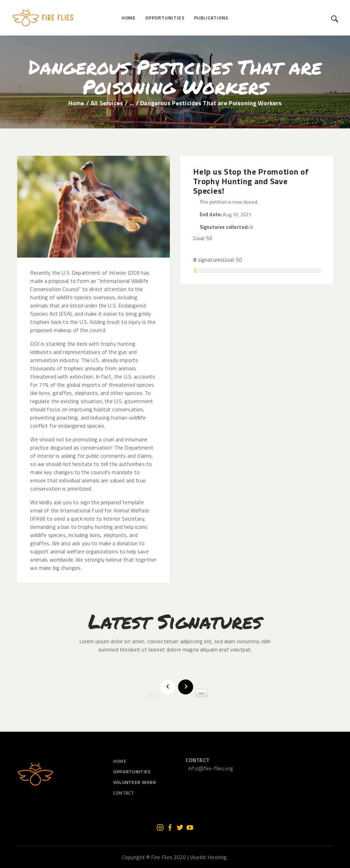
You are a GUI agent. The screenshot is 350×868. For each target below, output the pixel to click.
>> (201, 693)
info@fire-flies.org (211, 768)
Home (76, 103)
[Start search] (335, 19)
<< (152, 693)
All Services (107, 103)
